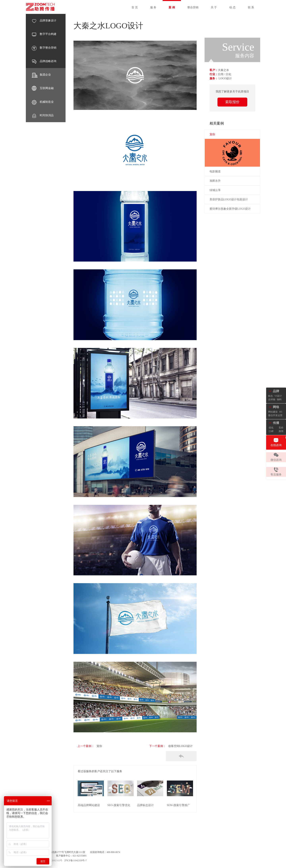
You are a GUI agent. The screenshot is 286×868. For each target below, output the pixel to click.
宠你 (97, 746)
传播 (276, 423)
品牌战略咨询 (44, 61)
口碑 (271, 431)
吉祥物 (272, 399)
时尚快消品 (43, 115)
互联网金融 (43, 88)
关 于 (214, 7)
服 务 (153, 7)
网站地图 (52, 842)
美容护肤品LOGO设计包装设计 (229, 199)
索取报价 (232, 102)
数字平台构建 (44, 34)
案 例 (172, 7)
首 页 (135, 7)
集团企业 (41, 75)
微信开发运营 (275, 415)
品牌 (276, 391)
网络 (276, 407)
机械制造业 (43, 102)
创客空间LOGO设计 (180, 746)
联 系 (251, 7)
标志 (271, 396)
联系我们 (65, 842)
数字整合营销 (44, 48)
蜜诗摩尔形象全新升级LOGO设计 (230, 209)
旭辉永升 (215, 181)
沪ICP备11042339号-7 (75, 860)
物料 (279, 399)
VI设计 (278, 396)
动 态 (232, 7)
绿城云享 (215, 190)
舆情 (281, 431)
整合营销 (193, 7)
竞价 (281, 428)
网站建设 (273, 412)
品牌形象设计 (44, 21)
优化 (271, 428)
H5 (281, 412)
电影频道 (215, 171)
